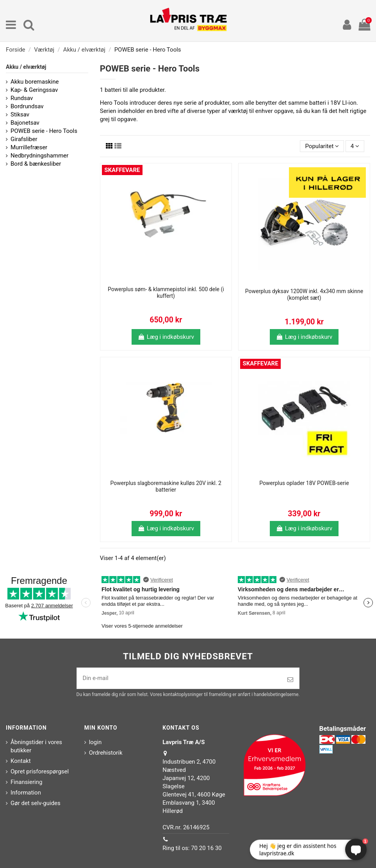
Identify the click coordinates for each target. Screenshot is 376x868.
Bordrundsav (27, 106)
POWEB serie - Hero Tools (44, 131)
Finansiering (26, 782)
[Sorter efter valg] (322, 146)
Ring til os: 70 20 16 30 (192, 848)
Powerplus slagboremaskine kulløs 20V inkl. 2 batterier (166, 486)
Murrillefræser (29, 147)
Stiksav (20, 115)
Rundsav (22, 98)
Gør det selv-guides (36, 803)
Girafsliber (24, 139)
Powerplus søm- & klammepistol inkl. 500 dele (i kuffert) (166, 293)
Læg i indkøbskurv (166, 337)
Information (26, 793)
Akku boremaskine (35, 82)
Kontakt (21, 761)
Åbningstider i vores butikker (36, 746)
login (95, 742)
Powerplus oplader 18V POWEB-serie (304, 483)
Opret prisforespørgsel (40, 771)
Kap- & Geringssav (34, 90)
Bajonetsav (25, 123)
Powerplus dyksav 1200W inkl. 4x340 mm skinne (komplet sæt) (304, 294)
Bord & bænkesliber (36, 164)
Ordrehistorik (106, 753)
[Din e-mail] (179, 678)
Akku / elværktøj (26, 67)
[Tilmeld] (290, 680)
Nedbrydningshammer (39, 156)
